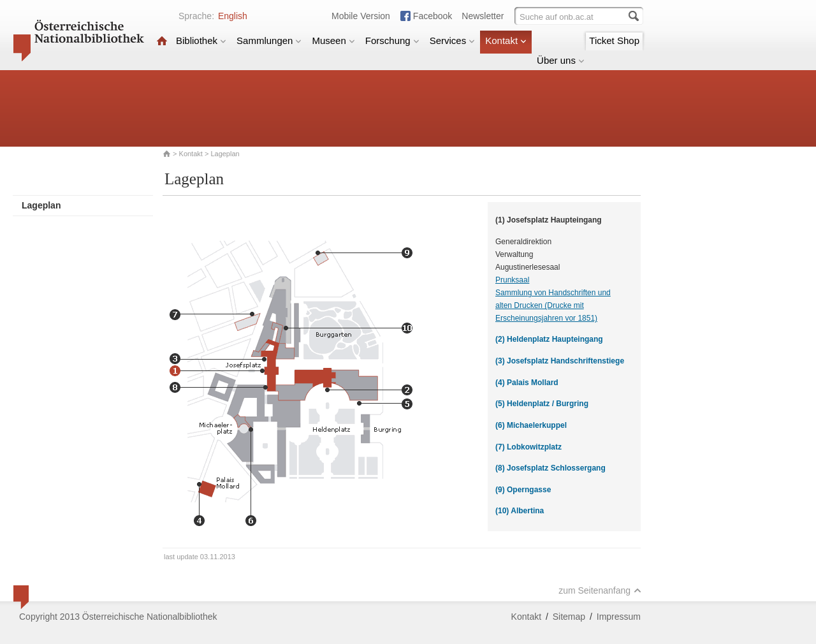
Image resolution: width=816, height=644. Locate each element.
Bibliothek (201, 40)
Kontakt (506, 40)
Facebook (433, 16)
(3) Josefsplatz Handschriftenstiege (560, 361)
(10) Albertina (520, 511)
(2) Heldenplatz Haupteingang (549, 339)
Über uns (561, 60)
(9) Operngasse (523, 490)
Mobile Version (361, 16)
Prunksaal (512, 280)
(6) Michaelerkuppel (531, 425)
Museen (333, 40)
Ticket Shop (614, 40)
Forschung (392, 40)
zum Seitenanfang (600, 590)
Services (453, 40)
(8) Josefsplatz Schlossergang (550, 468)
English (233, 16)
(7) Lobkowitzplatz (528, 447)
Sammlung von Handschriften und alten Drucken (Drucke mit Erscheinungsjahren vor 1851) (553, 305)
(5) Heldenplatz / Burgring (542, 404)
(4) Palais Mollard (527, 383)
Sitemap (569, 617)
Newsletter (483, 16)
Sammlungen (269, 40)
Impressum (619, 617)
